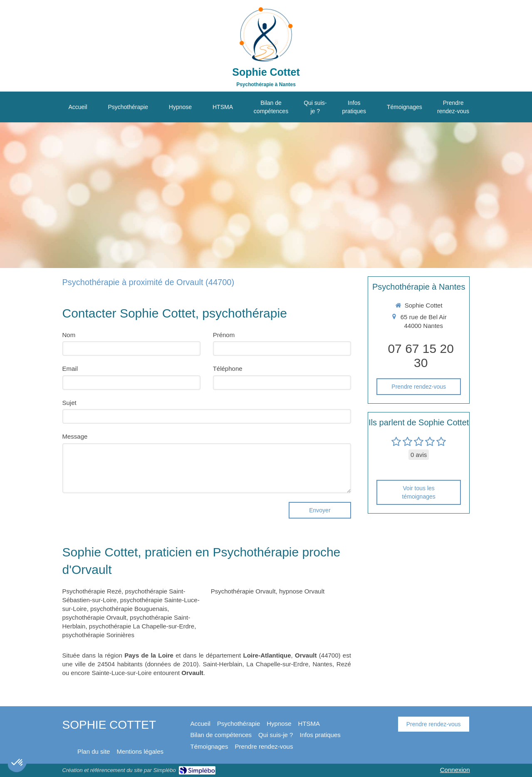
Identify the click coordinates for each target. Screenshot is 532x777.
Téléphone (228, 369)
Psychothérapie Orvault (243, 591)
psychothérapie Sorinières (98, 635)
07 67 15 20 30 (421, 356)
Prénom (224, 335)
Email (70, 369)
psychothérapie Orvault (94, 617)
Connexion (455, 770)
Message (75, 436)
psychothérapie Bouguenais (129, 609)
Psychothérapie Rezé (92, 591)
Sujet (69, 403)
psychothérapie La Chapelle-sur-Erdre (142, 626)
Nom (69, 335)
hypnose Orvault (302, 591)
